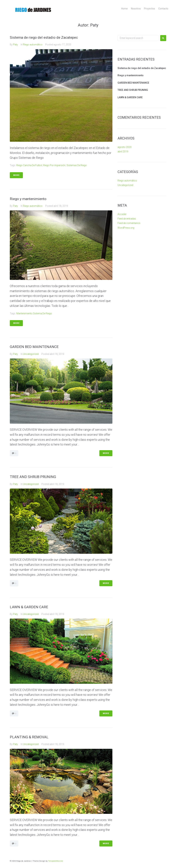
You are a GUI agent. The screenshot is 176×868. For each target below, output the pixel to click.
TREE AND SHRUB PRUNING (33, 477)
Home (124, 9)
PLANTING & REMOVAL (29, 737)
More (16, 175)
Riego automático (33, 45)
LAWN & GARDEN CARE (29, 607)
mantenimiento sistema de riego (34, 313)
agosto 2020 (125, 147)
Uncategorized (31, 354)
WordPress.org (126, 228)
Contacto (163, 9)
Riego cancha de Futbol (29, 165)
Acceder (122, 214)
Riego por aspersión (54, 165)
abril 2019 (123, 152)
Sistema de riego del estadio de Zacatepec (44, 37)
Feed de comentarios (129, 223)
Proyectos (150, 9)
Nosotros (136, 9)
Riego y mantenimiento (28, 199)
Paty (15, 45)
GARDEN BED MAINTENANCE (34, 347)
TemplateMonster (56, 861)
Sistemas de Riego (77, 165)
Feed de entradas (127, 219)
